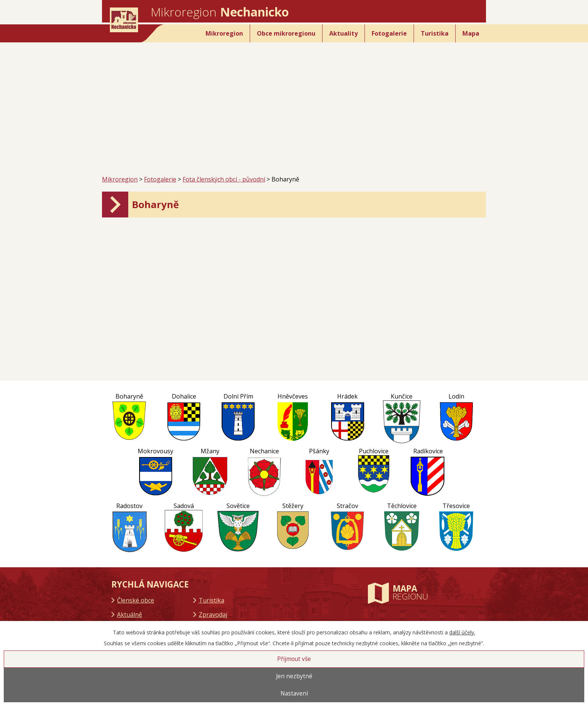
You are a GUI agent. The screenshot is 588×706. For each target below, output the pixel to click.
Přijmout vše (294, 659)
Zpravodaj (213, 615)
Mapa (471, 33)
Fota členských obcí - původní (224, 179)
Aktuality (343, 33)
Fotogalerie (389, 33)
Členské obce (136, 600)
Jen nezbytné (294, 676)
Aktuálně (130, 615)
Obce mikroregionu (286, 33)
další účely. (462, 632)
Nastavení (294, 693)
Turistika (435, 33)
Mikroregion (224, 33)
